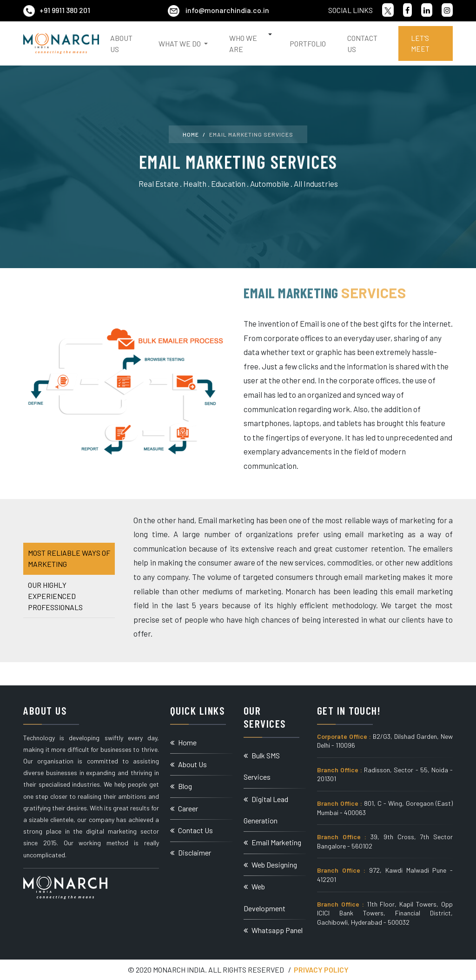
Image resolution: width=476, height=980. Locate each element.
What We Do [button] (180, 43)
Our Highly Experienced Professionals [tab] (55, 596)
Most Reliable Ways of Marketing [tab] (69, 558)
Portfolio (308, 43)
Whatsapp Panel (273, 930)
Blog (181, 786)
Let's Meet (420, 43)
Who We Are (243, 43)
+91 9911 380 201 (57, 10)
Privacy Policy (321, 970)
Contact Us (362, 43)
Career (184, 808)
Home (191, 134)
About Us (121, 43)
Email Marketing (272, 842)
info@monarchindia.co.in (218, 10)
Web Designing (270, 865)
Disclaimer (191, 852)
